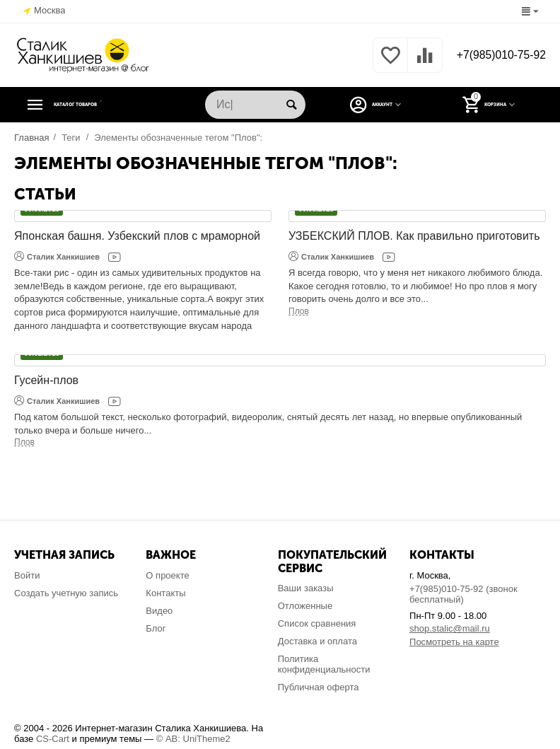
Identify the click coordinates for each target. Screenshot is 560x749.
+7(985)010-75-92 (495, 55)
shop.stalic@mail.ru (450, 628)
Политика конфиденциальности (324, 664)
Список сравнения (317, 623)
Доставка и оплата (317, 641)
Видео (159, 611)
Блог (156, 628)
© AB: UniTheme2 (193, 739)
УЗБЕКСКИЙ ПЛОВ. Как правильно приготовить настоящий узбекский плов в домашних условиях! (414, 237)
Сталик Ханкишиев (57, 256)
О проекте (167, 575)
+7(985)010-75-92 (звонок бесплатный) (463, 594)
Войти (27, 575)
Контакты (165, 593)
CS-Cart (53, 739)
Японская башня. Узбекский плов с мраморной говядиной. (137, 237)
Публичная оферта (319, 687)
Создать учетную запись (66, 593)
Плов (299, 311)
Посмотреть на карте (454, 642)
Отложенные (305, 606)
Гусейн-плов (46, 380)
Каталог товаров (101, 105)
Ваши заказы (306, 588)
